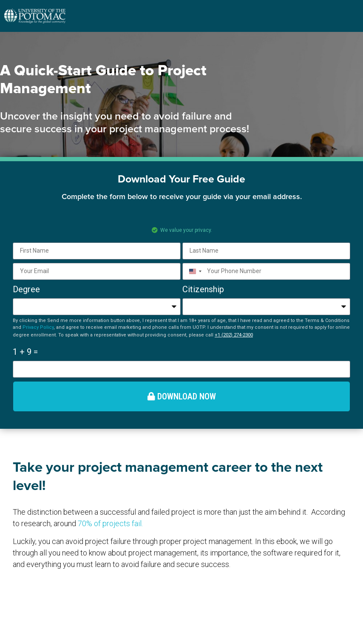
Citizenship (203, 289)
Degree (26, 289)
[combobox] (194, 271)
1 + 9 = (25, 352)
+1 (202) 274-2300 (234, 335)
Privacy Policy (38, 327)
